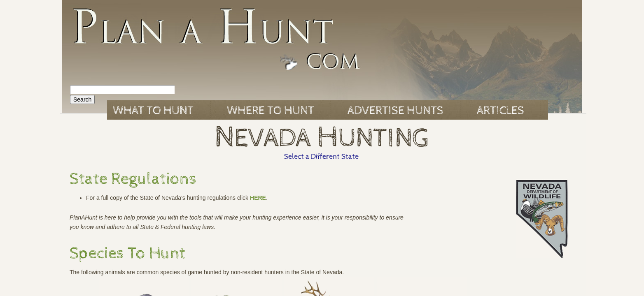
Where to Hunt (271, 111)
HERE (258, 198)
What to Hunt (153, 111)
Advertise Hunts (395, 111)
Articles (500, 111)
